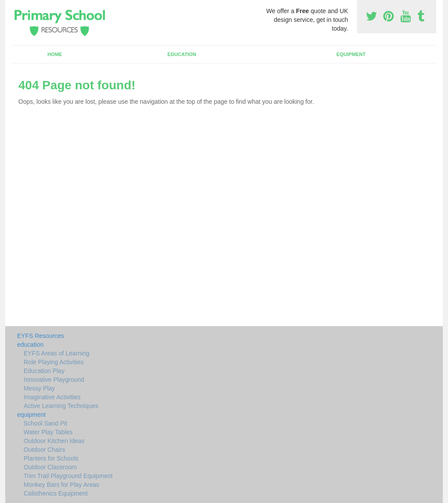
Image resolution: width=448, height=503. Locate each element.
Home (55, 54)
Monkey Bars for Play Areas (61, 485)
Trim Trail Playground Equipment (68, 476)
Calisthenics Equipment (56, 493)
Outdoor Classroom (50, 467)
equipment (351, 54)
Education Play (44, 371)
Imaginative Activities (52, 397)
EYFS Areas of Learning (56, 353)
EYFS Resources (40, 336)
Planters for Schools (51, 458)
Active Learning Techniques (61, 406)
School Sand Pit (45, 423)
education (182, 54)
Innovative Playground (54, 380)
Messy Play (39, 388)
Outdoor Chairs (44, 450)
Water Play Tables (48, 432)
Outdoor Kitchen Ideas (54, 441)
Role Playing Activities (54, 362)
